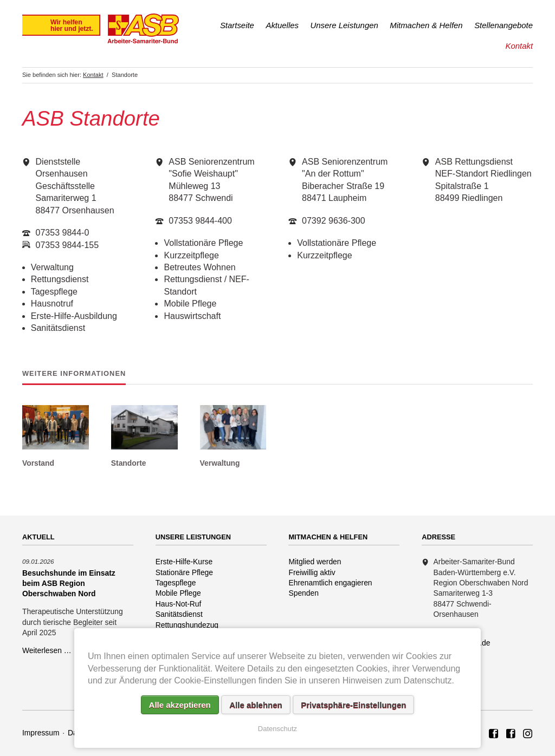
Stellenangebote (504, 25)
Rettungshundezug (187, 625)
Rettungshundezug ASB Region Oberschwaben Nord (528, 734)
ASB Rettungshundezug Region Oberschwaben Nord (511, 734)
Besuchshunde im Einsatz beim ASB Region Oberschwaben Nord (69, 583)
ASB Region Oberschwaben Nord (494, 734)
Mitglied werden (315, 562)
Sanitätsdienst (179, 614)
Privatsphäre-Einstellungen (353, 705)
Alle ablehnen (256, 705)
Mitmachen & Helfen (426, 25)
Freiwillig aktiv (312, 572)
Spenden (304, 593)
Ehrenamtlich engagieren (330, 583)
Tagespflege (176, 583)
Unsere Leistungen (344, 25)
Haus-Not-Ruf (179, 604)
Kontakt (519, 46)
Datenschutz (277, 729)
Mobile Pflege (178, 593)
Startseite (237, 25)
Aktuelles (282, 25)
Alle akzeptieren (180, 705)
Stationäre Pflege (184, 572)
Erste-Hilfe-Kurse (184, 562)
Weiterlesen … (47, 650)
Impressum (41, 733)
